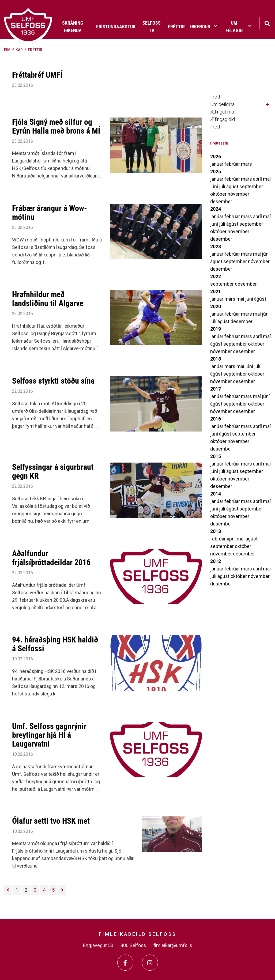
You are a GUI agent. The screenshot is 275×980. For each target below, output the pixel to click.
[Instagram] (150, 963)
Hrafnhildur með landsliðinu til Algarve (48, 299)
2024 (216, 209)
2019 (216, 329)
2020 (216, 306)
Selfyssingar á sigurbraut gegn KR (53, 471)
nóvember (238, 194)
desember (221, 201)
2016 (216, 419)
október (219, 194)
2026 (216, 156)
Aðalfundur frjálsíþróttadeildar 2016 (51, 558)
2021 (216, 291)
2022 (216, 276)
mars (246, 164)
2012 (216, 561)
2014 (216, 494)
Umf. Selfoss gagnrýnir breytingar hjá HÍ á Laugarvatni (49, 735)
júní (215, 186)
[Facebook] (125, 963)
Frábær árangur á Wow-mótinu (50, 213)
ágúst (233, 186)
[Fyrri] (8, 890)
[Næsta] (62, 890)
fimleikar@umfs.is (173, 945)
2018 (216, 359)
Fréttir (35, 50)
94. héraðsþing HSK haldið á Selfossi (55, 644)
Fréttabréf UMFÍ (37, 75)
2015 (216, 456)
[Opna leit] (267, 23)
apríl (258, 179)
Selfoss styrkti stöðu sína (53, 381)
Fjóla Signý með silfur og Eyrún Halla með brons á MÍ (56, 126)
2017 (216, 389)
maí (267, 179)
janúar (217, 164)
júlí (223, 186)
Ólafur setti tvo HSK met (51, 821)
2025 (216, 171)
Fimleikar (13, 50)
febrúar (233, 164)
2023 (216, 246)
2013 (216, 531)
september (251, 186)
